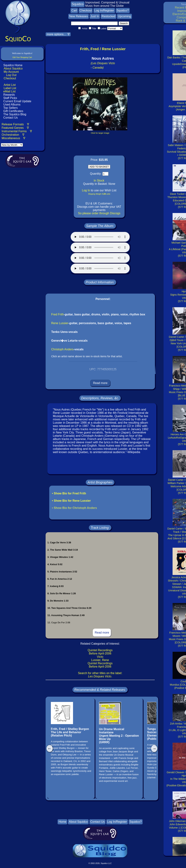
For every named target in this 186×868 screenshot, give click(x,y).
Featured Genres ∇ (15, 128)
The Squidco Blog (15, 114)
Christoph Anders (62, 349)
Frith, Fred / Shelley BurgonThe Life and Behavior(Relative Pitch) (70, 732)
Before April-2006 (100, 653)
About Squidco (13, 68)
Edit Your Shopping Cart (22, 57)
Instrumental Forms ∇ (17, 131)
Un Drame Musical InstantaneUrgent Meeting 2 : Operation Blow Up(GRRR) (119, 736)
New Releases (79, 16)
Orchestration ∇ (13, 135)
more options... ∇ (58, 34)
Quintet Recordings (100, 650)
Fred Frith (57, 314)
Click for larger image (100, 133)
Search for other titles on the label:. (100, 675)
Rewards (9, 95)
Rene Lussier (60, 323)
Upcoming (124, 16)
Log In (86, 190)
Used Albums (12, 104)
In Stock (99, 181)
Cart (74, 10)
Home (62, 822)
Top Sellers (10, 108)
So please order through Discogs (99, 213)
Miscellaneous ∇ (13, 138)
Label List (10, 88)
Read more (100, 383)
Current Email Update (17, 101)
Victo (100, 657)
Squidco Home (13, 65)
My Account (11, 72)
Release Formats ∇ (15, 124)
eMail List (9, 91)
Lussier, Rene (100, 660)
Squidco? (123, 10)
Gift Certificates (13, 111)
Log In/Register (104, 10)
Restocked (108, 16)
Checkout (10, 78)
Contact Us (10, 118)
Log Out (11, 75)
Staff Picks (10, 98)
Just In (95, 16)
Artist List (10, 85)
